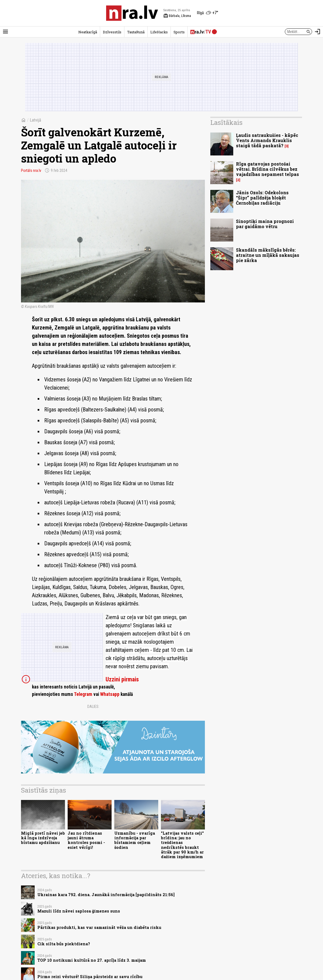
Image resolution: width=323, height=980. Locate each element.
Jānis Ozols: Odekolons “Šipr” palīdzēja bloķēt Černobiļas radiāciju (262, 198)
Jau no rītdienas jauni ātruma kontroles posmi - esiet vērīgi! (86, 840)
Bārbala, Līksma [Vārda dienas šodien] (177, 16)
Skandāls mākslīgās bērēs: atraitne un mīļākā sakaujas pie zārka (268, 255)
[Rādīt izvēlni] (5, 32)
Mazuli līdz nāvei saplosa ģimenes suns (79, 911)
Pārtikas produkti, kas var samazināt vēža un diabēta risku (99, 927)
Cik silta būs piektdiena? (64, 944)
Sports (179, 32)
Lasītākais (226, 122)
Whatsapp (110, 694)
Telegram (83, 694)
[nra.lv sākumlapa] (132, 13)
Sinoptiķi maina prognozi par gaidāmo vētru (265, 224)
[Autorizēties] (318, 32)
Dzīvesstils (112, 32)
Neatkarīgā (88, 32)
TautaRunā (136, 32)
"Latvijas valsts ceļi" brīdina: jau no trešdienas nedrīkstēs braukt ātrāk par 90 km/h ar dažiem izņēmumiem (182, 845)
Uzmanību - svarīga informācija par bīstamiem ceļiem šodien (135, 840)
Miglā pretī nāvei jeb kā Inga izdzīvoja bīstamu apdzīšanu (43, 838)
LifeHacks (159, 32)
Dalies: (93, 707)
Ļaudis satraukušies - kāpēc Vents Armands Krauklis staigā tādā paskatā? (267, 140)
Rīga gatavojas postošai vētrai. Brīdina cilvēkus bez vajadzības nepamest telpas (267, 169)
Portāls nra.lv (31, 170)
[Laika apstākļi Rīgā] (208, 13)
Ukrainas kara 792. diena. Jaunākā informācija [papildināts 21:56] (106, 895)
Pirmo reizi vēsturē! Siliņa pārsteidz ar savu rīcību (90, 977)
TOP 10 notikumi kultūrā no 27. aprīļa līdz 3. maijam (92, 960)
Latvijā (35, 120)
